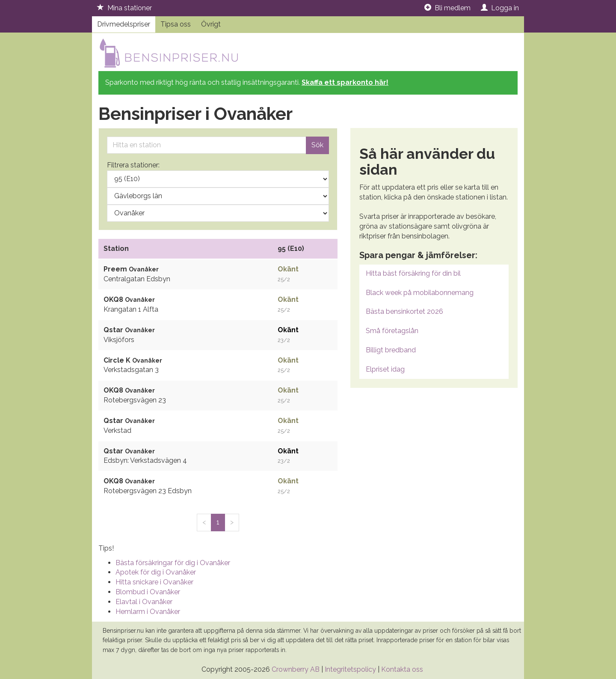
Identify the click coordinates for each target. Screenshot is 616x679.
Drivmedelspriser (124, 24)
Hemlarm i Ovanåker (148, 612)
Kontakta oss (402, 669)
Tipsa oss (176, 24)
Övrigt (211, 24)
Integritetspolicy (350, 669)
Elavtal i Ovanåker (144, 602)
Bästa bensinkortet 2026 (404, 311)
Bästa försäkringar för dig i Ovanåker (173, 563)
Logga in (500, 8)
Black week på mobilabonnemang (420, 293)
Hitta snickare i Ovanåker (154, 582)
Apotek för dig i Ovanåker (156, 572)
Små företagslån (392, 331)
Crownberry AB (296, 669)
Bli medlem (447, 8)
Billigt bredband (391, 350)
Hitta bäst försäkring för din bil (413, 273)
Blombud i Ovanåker (148, 592)
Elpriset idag (385, 369)
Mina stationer (124, 8)
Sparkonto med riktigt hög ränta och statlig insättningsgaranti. (247, 82)
